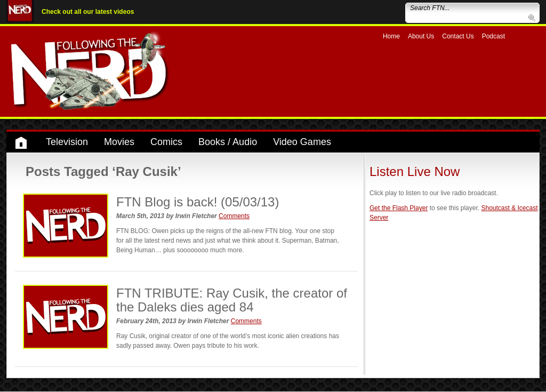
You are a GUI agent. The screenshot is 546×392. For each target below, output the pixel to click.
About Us (421, 36)
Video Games (302, 142)
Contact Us (458, 36)
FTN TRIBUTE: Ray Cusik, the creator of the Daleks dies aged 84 (232, 300)
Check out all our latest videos (88, 12)
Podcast (493, 36)
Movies (119, 142)
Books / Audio (228, 142)
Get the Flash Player (399, 208)
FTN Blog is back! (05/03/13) (198, 202)
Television (67, 142)
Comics (166, 142)
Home (391, 36)
